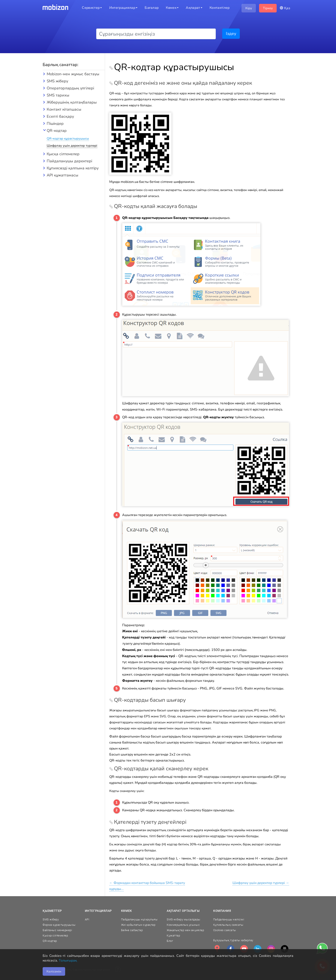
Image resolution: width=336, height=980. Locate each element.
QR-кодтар (57, 131)
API (87, 919)
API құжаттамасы (62, 175)
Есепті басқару (60, 116)
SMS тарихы (58, 95)
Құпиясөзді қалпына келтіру (73, 168)
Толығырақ (68, 960)
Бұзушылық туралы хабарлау (233, 940)
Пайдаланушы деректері (69, 161)
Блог (170, 941)
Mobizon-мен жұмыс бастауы (73, 74)
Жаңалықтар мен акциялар (185, 930)
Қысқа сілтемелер (63, 154)
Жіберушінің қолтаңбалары (72, 102)
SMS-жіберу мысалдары (183, 919)
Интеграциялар (98, 911)
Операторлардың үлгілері (70, 88)
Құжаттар (173, 936)
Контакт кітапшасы (64, 109)
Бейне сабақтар (132, 930)
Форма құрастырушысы (59, 925)
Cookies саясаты (225, 930)
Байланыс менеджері (57, 930)
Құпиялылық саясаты (228, 925)
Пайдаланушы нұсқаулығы (139, 919)
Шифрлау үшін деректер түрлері (72, 146)
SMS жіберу (57, 81)
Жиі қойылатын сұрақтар (138, 925)
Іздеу (231, 34)
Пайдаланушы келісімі (229, 919)
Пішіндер (55, 123)
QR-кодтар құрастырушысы (68, 138)
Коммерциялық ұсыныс (183, 925)
